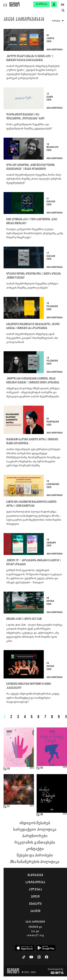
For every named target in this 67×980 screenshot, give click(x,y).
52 (42, 768)
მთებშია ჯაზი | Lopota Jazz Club (24, 619)
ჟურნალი (35, 904)
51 (9, 806)
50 (42, 815)
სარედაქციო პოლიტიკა (35, 830)
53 (9, 769)
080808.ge (35, 927)
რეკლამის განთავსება (35, 843)
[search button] (63, 10)
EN (63, 5)
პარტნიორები (35, 836)
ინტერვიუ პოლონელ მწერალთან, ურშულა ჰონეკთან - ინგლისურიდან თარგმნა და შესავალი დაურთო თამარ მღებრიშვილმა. (33, 392)
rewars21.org (35, 935)
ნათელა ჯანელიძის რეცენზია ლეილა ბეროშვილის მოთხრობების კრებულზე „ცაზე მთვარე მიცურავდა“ (35, 233)
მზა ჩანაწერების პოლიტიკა (35, 862)
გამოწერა (42, 4)
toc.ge (35, 931)
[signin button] (54, 4)
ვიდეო (35, 897)
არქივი (35, 911)
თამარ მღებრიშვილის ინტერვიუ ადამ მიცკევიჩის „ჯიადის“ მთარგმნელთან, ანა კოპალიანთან (32, 338)
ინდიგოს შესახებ (35, 823)
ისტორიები (35, 875)
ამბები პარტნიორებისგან (24, 20)
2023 (32, 768)
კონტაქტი (35, 849)
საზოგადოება (35, 882)
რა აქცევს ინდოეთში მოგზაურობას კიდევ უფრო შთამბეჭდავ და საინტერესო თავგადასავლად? (33, 698)
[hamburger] (5, 3)
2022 (65, 814)
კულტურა (35, 889)
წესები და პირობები (35, 855)
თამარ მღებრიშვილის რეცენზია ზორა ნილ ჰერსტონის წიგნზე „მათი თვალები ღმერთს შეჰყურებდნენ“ (34, 179)
